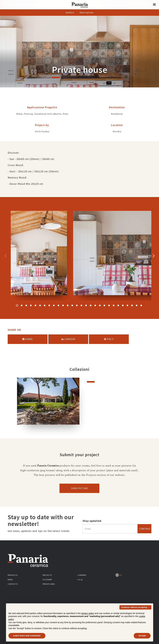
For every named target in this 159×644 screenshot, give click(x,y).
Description (87, 12)
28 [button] (141, 305)
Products (13, 575)
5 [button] (35, 305)
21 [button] (109, 305)
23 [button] (118, 305)
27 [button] (137, 305)
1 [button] (17, 305)
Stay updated (92, 521)
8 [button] (49, 305)
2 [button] (22, 305)
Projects (47, 575)
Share (28, 339)
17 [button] (91, 305)
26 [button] (132, 305)
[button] (154, 5)
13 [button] (72, 305)
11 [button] (63, 305)
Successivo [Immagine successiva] (154, 256)
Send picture (79, 488)
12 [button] (68, 305)
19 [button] (100, 305)
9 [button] (54, 305)
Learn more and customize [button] (27, 636)
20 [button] (104, 305)
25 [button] (127, 305)
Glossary (47, 580)
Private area (49, 584)
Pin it (109, 339)
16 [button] (86, 305)
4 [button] (31, 305)
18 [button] (95, 305)
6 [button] (40, 305)
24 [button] (123, 305)
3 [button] (26, 305)
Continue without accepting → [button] (135, 607)
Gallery (70, 12)
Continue (145, 529)
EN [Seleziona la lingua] (119, 575)
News (10, 580)
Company (82, 575)
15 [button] (81, 305)
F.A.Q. (80, 580)
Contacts (13, 584)
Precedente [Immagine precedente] (5, 256)
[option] (39, 256)
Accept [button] (142, 636)
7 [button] (45, 305)
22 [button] (114, 305)
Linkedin (68, 339)
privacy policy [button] (88, 613)
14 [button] (77, 305)
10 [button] (58, 305)
